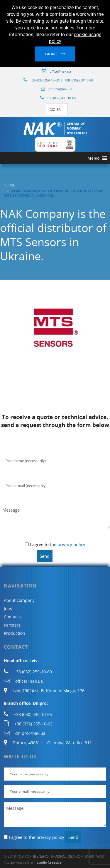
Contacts (12, 617)
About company (19, 600)
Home (9, 185)
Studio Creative (49, 862)
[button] (94, 158)
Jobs (8, 609)
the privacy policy (68, 544)
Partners (12, 625)
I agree (52, 54)
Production (15, 633)
